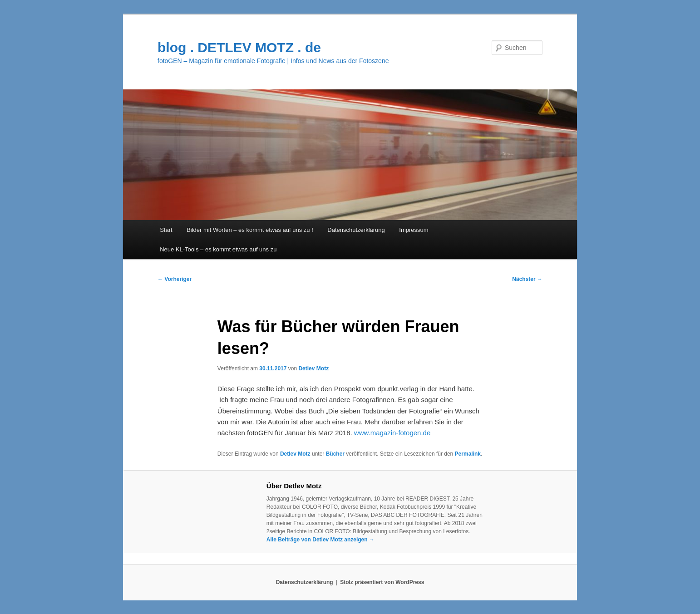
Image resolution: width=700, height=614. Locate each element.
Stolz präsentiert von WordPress (382, 582)
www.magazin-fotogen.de (392, 433)
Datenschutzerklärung (356, 230)
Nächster (527, 279)
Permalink (468, 454)
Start (166, 230)
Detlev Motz (313, 368)
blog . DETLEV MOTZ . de (239, 47)
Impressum (414, 230)
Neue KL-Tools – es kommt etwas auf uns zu (218, 249)
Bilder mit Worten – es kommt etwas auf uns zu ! (250, 230)
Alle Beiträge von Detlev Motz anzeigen (320, 540)
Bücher (335, 454)
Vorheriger (175, 279)
